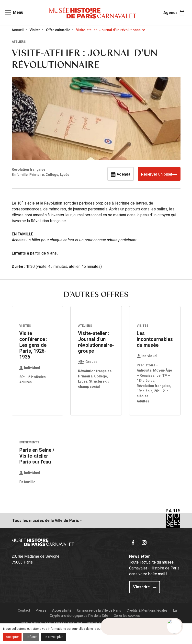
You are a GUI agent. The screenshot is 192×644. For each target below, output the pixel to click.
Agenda (121, 174)
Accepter (12, 637)
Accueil (18, 30)
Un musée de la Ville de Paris (99, 610)
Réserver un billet (159, 174)
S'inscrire (145, 587)
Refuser (31, 637)
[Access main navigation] (14, 12)
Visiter (35, 30)
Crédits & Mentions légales (147, 610)
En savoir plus (54, 637)
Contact (24, 610)
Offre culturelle (58, 30)
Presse (41, 610)
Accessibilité (62, 610)
